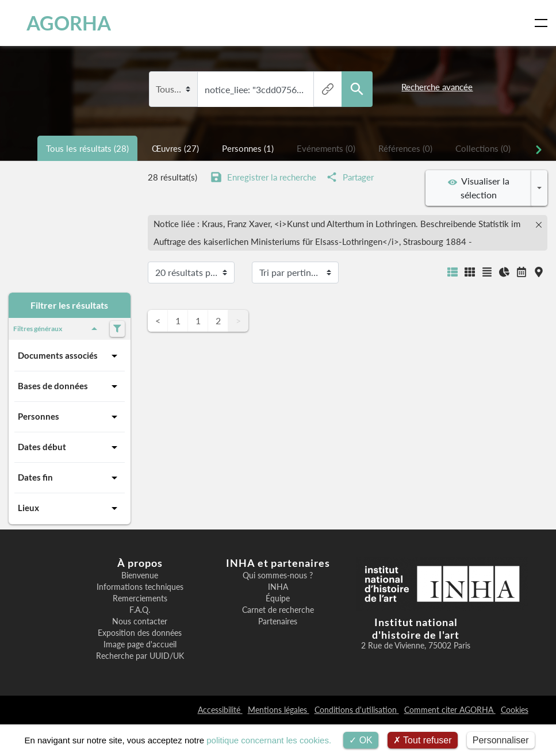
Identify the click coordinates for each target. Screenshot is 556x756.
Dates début (70, 447)
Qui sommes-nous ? (278, 575)
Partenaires (278, 621)
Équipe (278, 598)
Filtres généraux (57, 329)
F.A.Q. (140, 610)
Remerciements (140, 598)
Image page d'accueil (140, 644)
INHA (278, 587)
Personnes (70, 417)
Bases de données (70, 386)
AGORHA (59, 23)
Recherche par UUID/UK (140, 656)
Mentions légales (279, 710)
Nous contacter (140, 621)
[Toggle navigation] (543, 23)
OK (361, 740)
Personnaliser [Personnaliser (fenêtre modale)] (501, 740)
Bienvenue (140, 575)
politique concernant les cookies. (269, 740)
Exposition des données (140, 633)
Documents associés (70, 356)
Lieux (70, 508)
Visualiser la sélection (479, 188)
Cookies (515, 710)
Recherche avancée (437, 87)
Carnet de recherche (278, 610)
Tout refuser (423, 740)
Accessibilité (220, 710)
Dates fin (70, 478)
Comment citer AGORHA (450, 710)
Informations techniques (140, 587)
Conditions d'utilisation (357, 710)
